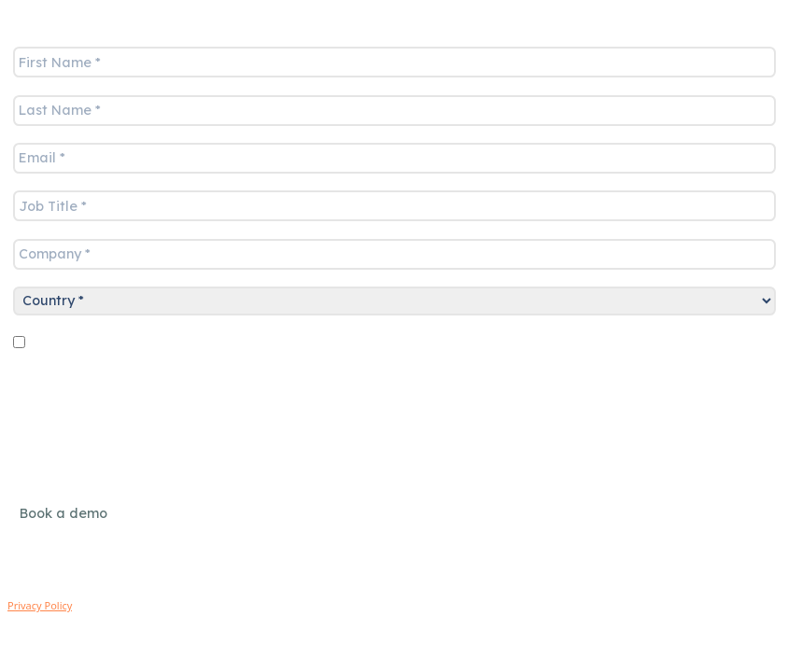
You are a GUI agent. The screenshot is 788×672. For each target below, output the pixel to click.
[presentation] (148, 393)
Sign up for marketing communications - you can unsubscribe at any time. (353, 345)
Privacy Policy (40, 605)
